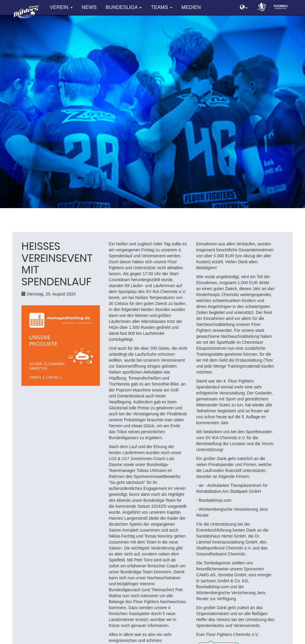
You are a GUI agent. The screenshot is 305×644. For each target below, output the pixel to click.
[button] (244, 8)
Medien (191, 7)
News (89, 7)
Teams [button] (161, 7)
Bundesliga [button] (124, 7)
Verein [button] (61, 7)
